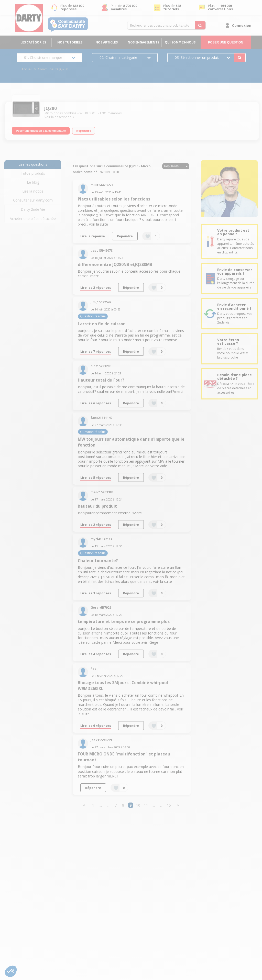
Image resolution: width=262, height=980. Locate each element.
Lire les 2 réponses (96, 287)
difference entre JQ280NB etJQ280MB (115, 265)
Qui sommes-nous (180, 42)
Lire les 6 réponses (96, 403)
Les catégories (33, 42)
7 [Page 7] (116, 805)
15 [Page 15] (169, 805)
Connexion (242, 25)
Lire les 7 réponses (96, 351)
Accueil (27, 69)
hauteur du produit (97, 506)
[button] (84, 805)
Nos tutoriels (70, 42)
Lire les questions (33, 164)
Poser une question (226, 42)
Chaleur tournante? (98, 561)
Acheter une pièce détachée (33, 219)
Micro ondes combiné (61, 113)
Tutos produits (33, 173)
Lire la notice (33, 191)
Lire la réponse (93, 236)
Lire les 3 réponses (96, 593)
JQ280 (50, 108)
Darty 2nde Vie (33, 209)
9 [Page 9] (131, 805)
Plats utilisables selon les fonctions (114, 199)
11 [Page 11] (146, 805)
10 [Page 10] (138, 805)
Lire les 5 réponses (96, 477)
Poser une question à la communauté (41, 131)
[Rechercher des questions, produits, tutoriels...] (200, 25)
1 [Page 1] (93, 805)
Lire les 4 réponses (96, 654)
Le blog (33, 182)
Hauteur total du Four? (101, 380)
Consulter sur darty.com (33, 200)
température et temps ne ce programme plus (124, 622)
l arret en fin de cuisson (102, 324)
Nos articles (107, 42)
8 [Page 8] (123, 805)
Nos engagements (143, 42)
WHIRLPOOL (88, 113)
